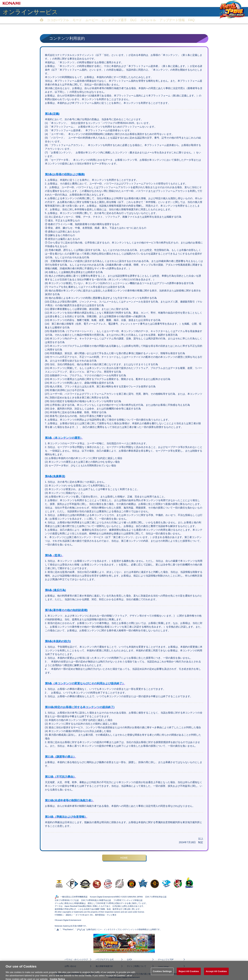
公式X (130, 959)
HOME (124, 858)
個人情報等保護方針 (104, 966)
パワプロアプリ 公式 (105, 959)
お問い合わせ (71, 966)
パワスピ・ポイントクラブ (76, 959)
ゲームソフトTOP (166, 959)
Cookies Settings (164, 966)
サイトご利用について (136, 966)
